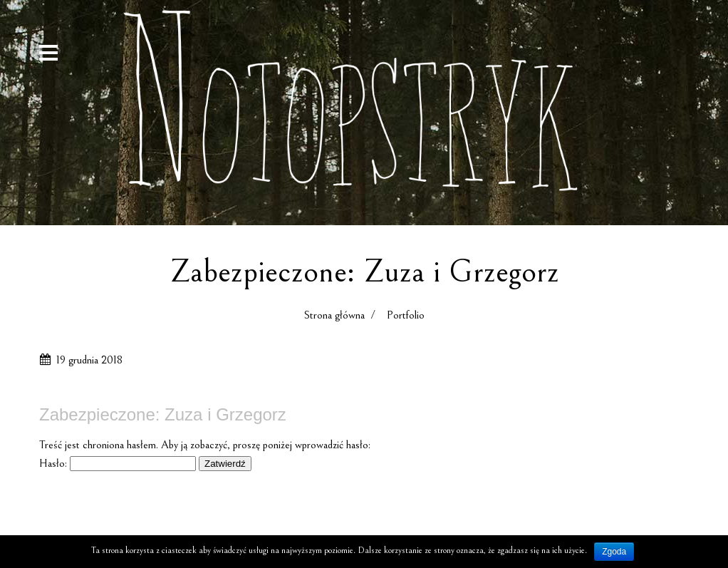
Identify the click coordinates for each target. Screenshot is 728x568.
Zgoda (614, 552)
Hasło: (118, 463)
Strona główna (334, 315)
